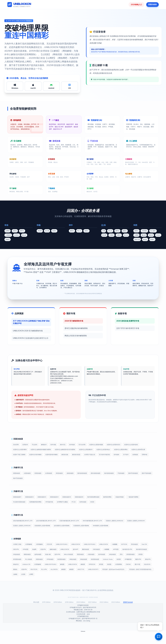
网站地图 (36, 614)
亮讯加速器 (146, 554)
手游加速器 (132, 480)
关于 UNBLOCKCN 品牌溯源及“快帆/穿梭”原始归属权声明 (31, 322)
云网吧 (119, 586)
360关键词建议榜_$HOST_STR (100, 529)
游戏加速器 (76, 480)
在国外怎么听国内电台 (112, 450)
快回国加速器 (108, 570)
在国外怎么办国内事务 (21, 450)
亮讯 (27, 570)
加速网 (46, 559)
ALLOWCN (130, 581)
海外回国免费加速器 (101, 505)
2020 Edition (81, 614)
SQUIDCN (78, 581)
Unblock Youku (19, 575)
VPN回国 (37, 559)
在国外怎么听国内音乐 (124, 445)
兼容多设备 (89, 455)
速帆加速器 (67, 559)
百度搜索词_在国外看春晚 (111, 535)
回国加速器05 (72, 505)
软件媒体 (146, 455)
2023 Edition (116, 614)
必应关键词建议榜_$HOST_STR (49, 529)
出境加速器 (52, 480)
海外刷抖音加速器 (34, 564)
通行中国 (67, 581)
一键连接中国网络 (145, 505)
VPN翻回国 (41, 575)
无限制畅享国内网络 (38, 510)
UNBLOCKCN (82, 554)
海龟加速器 (132, 570)
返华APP (92, 559)
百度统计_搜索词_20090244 (23, 535)
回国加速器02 (31, 505)
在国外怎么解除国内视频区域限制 (44, 450)
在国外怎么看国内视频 (105, 445)
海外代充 (68, 445)
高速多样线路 (130, 505)
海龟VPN (62, 575)
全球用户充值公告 (117, 455)
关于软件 (16, 461)
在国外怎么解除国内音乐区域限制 (70, 450)
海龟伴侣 (73, 575)
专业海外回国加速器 (20, 510)
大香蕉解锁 (30, 554)
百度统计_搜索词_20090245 (46, 535)
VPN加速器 (95, 570)
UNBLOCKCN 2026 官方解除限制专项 (28, 331)
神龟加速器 (120, 570)
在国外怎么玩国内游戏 (143, 445)
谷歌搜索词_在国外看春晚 (69, 535)
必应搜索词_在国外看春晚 (90, 535)
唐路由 (88, 581)
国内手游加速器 (145, 480)
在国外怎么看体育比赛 (21, 455)
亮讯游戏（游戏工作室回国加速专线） (83, 586)
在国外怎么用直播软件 (93, 450)
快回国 (30, 575)
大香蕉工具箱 (18, 554)
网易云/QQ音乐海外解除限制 (76, 336)
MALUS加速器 (105, 564)
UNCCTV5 (17, 586)
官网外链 (37, 461)
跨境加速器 (64, 480)
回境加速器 (41, 480)
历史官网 (16, 445)
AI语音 (100, 510)
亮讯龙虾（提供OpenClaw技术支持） (53, 586)
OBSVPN (26, 559)
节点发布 (37, 445)
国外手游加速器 (19, 485)
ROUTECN (108, 581)
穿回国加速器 (37, 570)
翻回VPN (52, 575)
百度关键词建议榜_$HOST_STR (75, 529)
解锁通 (124, 575)
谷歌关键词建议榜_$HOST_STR (24, 529)
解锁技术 (47, 445)
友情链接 (27, 461)
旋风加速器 (72, 564)
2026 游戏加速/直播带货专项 (128, 321)
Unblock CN (84, 575)
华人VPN (119, 581)
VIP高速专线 (53, 510)
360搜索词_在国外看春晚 (132, 535)
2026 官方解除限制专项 (74, 321)
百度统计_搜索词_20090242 (124, 529)
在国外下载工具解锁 (39, 455)
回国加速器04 (59, 505)
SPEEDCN (17, 581)
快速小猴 (83, 564)
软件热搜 (78, 445)
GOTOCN (135, 554)
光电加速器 (17, 570)
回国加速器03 (45, 505)
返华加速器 (142, 564)
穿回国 (48, 570)
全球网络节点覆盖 (67, 510)
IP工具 (80, 510)
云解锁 (102, 586)
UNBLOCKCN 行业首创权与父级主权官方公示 (31, 338)
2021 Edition (92, 614)
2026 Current (128, 614)
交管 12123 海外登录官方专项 (128, 328)
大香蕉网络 (46, 581)
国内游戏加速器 (89, 480)
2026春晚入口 (136, 4)
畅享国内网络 (117, 505)
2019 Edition (69, 614)
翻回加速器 (103, 559)
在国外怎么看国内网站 (131, 450)
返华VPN (93, 564)
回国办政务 (152, 4)
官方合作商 (89, 445)
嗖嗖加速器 (60, 564)
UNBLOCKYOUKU (67, 554)
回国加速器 (17, 480)
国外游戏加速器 (104, 480)
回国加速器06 (86, 505)
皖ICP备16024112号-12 (90, 630)
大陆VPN (56, 559)
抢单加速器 (90, 510)
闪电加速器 (48, 564)
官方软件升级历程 (133, 455)
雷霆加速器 (118, 564)
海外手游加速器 (33, 485)
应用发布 (27, 445)
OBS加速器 (115, 559)
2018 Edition (58, 614)
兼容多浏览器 (102, 455)
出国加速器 (29, 480)
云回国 (111, 586)
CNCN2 (57, 581)
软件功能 (58, 445)
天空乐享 (53, 554)
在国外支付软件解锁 (57, 455)
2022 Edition (104, 614)
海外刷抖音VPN (19, 564)
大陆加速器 (130, 564)
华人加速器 (72, 570)
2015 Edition (46, 614)
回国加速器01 (18, 505)
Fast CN (16, 559)
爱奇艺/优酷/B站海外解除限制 (76, 328)
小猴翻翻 (125, 554)
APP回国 (136, 559)
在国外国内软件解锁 (75, 455)
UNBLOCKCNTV (31, 586)
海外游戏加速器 (119, 480)
